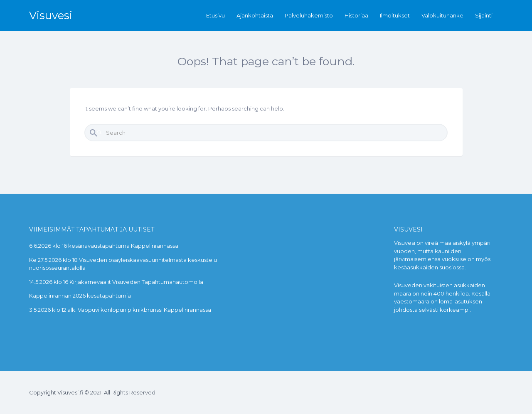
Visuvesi (51, 15)
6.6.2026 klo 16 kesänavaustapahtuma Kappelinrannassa (104, 246)
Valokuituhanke (442, 15)
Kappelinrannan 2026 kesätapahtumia (80, 296)
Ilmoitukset (395, 15)
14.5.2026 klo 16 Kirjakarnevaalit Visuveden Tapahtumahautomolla (116, 282)
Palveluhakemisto (309, 15)
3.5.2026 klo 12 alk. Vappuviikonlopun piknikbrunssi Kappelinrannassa (120, 310)
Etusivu (216, 15)
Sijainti (484, 15)
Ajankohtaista (255, 15)
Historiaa (356, 15)
